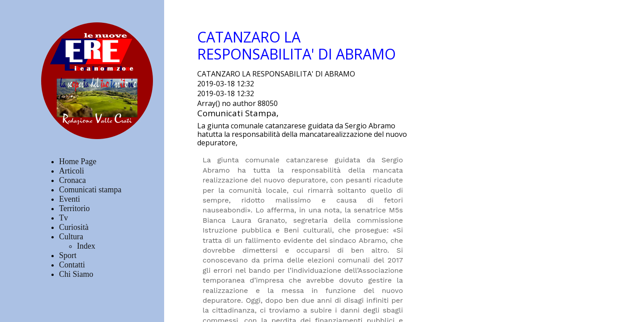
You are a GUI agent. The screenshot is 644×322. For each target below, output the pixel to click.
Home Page (78, 161)
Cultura (71, 237)
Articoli (72, 171)
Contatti (72, 265)
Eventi (70, 199)
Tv (64, 218)
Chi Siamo (76, 274)
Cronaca (72, 180)
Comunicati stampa (90, 190)
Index (86, 246)
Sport (68, 255)
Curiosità (74, 227)
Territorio (74, 208)
